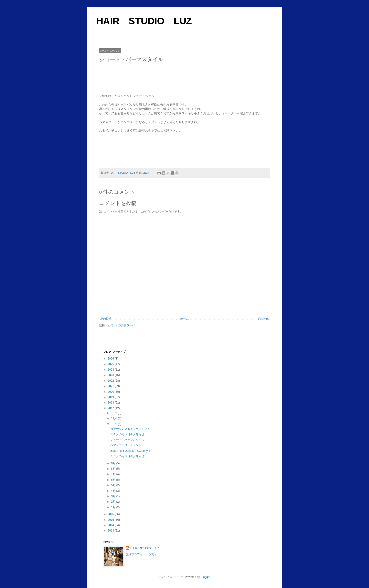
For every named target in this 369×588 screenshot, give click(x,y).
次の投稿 (106, 319)
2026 (111, 359)
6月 (114, 480)
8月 (114, 469)
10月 (114, 424)
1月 (114, 507)
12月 (114, 413)
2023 (111, 375)
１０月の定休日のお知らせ (127, 456)
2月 (114, 502)
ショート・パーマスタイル (127, 440)
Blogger (206, 577)
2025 (111, 364)
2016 (111, 514)
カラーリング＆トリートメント (130, 429)
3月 (114, 496)
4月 (114, 491)
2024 (111, 370)
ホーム (184, 319)
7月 (114, 474)
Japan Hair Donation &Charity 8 (130, 451)
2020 (111, 392)
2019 (111, 397)
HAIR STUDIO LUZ (144, 21)
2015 (111, 520)
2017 (111, 408)
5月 (114, 485)
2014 (111, 525)
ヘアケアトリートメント (126, 445)
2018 (111, 403)
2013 (111, 531)
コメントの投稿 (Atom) (121, 325)
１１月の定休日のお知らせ (127, 434)
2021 (111, 386)
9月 (114, 463)
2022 (111, 381)
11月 (114, 418)
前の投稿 (263, 319)
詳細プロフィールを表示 (141, 554)
